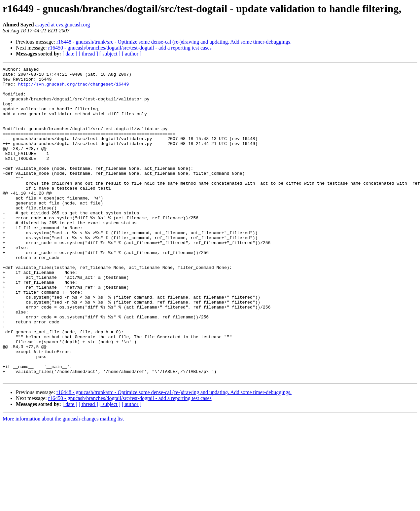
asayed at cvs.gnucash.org (63, 25)
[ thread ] (88, 54)
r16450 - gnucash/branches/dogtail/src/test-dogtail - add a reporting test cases (130, 48)
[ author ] (132, 54)
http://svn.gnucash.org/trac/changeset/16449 (73, 88)
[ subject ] (110, 54)
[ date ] (70, 54)
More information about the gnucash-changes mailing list (63, 481)
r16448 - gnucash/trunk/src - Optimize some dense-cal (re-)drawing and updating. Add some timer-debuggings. (174, 42)
